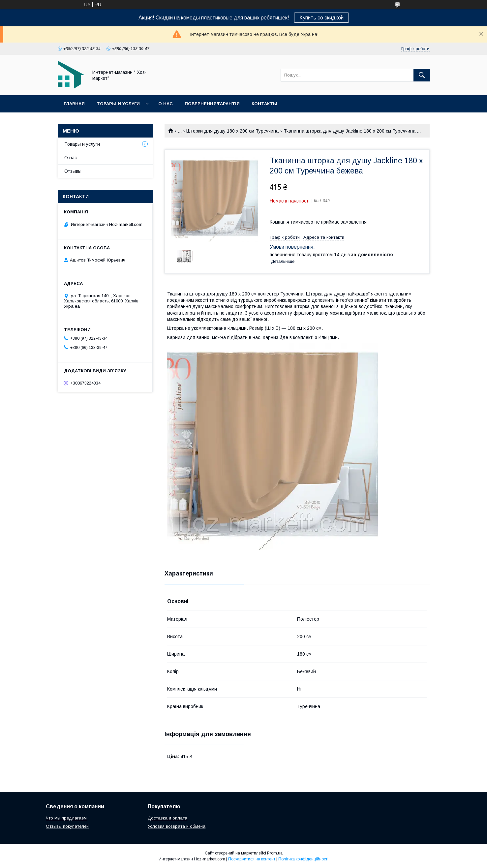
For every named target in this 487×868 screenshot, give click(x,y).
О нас (166, 104)
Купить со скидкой (321, 18)
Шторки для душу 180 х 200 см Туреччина (232, 131)
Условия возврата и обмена (177, 826)
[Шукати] (422, 75)
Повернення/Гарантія (212, 104)
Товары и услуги (118, 104)
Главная (74, 104)
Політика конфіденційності (303, 859)
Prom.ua (275, 853)
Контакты (264, 104)
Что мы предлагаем (66, 818)
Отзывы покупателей (67, 826)
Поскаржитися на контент (252, 859)
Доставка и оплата (167, 818)
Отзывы (73, 171)
